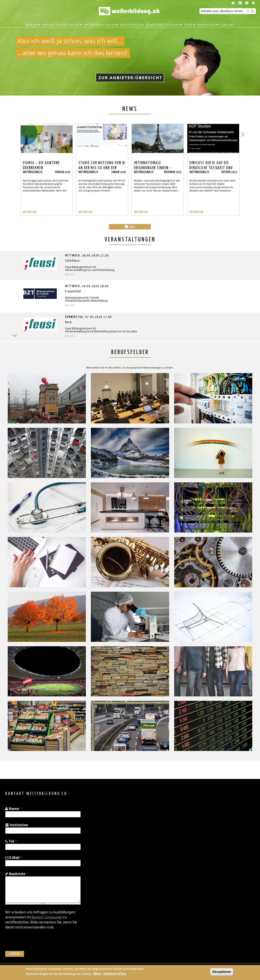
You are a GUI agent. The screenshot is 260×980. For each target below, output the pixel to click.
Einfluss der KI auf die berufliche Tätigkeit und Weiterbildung (211, 168)
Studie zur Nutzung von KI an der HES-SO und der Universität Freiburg (102, 168)
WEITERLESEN (30, 212)
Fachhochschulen (100, 25)
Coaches (227, 25)
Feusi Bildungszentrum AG (81, 267)
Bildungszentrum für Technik (82, 298)
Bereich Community (47, 917)
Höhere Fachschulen (61, 25)
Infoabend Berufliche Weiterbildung (86, 301)
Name (13, 809)
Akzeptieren (222, 972)
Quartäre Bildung (163, 25)
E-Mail (14, 858)
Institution (17, 825)
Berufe (32, 25)
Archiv (130, 227)
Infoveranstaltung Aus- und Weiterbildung (90, 270)
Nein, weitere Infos (110, 974)
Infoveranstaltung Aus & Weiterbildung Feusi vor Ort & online (101, 331)
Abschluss (206, 25)
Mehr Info (70, 275)
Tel (11, 841)
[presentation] (37, 943)
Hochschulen (132, 25)
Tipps (188, 25)
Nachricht (17, 874)
